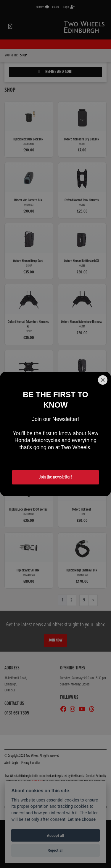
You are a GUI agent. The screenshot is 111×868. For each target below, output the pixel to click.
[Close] (103, 380)
